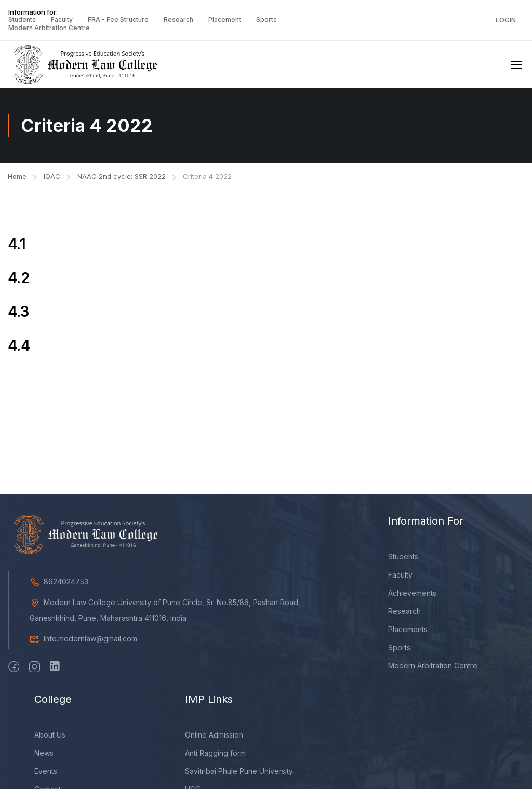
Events (46, 771)
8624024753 (59, 581)
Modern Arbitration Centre (49, 28)
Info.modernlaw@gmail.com (83, 639)
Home (17, 176)
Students (22, 19)
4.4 (19, 345)
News (44, 753)
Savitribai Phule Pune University (239, 771)
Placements (408, 629)
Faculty (62, 19)
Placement (225, 19)
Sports (267, 19)
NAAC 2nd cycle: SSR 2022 (122, 176)
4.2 (19, 278)
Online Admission (214, 735)
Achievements (412, 593)
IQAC (52, 176)
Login (506, 20)
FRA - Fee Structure (118, 19)
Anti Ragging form (215, 753)
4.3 (18, 312)
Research (178, 19)
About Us (50, 735)
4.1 (17, 244)
